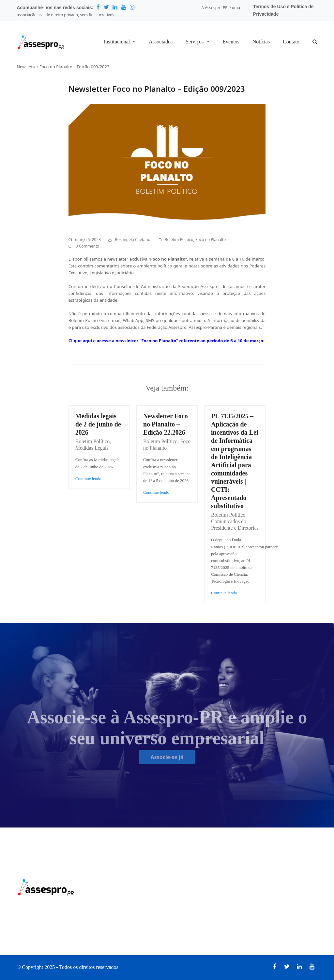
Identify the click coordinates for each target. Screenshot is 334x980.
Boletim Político (179, 240)
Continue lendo (88, 479)
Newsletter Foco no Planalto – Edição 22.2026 (166, 424)
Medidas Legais (92, 448)
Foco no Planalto (211, 240)
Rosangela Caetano (132, 240)
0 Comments (87, 246)
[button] (315, 42)
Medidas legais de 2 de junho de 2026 (98, 424)
